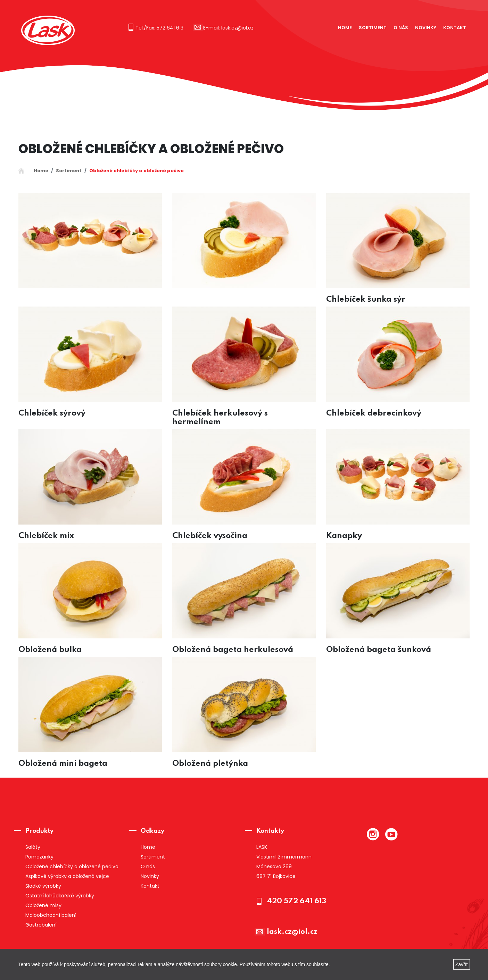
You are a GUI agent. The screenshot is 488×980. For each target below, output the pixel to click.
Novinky (426, 28)
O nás (401, 28)
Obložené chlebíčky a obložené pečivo (137, 171)
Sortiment (373, 28)
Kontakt (455, 28)
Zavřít (462, 964)
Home (345, 28)
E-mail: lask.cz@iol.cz (228, 28)
